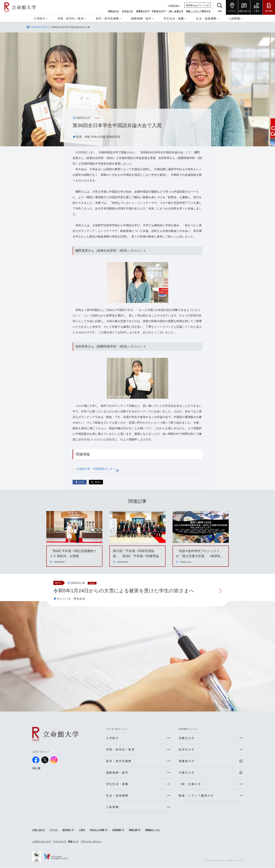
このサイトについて (42, 842)
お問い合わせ (39, 830)
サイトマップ (60, 842)
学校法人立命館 (97, 830)
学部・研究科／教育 (71, 18)
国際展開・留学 (141, 18)
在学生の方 (128, 11)
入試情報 (234, 18)
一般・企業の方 (175, 11)
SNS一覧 (36, 768)
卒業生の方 (157, 11)
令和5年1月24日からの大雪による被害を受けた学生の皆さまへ (124, 591)
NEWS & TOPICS (41, 27)
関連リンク (73, 842)
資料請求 (66, 830)
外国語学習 (113, 137)
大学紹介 (39, 18)
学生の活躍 (98, 137)
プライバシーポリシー (91, 842)
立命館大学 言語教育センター (97, 469)
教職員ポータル (153, 830)
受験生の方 (113, 11)
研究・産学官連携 (107, 18)
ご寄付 (82, 830)
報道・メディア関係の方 (198, 11)
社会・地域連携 (206, 18)
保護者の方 (142, 11)
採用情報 (117, 830)
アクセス (54, 830)
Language (173, 5)
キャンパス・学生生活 (71, 599)
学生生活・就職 (174, 18)
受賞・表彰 (83, 137)
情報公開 (133, 830)
